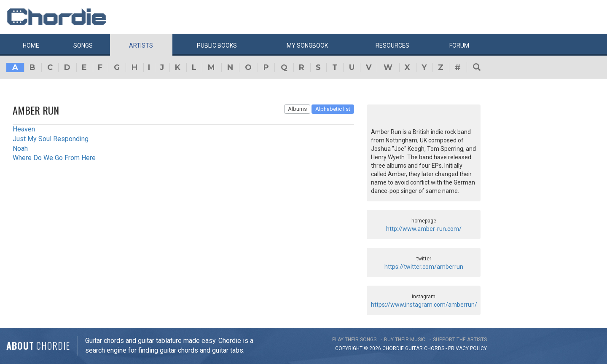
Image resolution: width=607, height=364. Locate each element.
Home (31, 45)
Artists (141, 45)
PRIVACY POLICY (467, 348)
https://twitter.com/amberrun (424, 267)
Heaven (24, 129)
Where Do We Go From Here (54, 158)
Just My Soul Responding (51, 139)
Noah (20, 149)
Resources (392, 45)
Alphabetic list (333, 109)
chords (434, 348)
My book (307, 45)
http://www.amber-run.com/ (424, 229)
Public (217, 45)
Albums (297, 109)
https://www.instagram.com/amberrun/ (424, 305)
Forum (459, 45)
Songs (83, 45)
